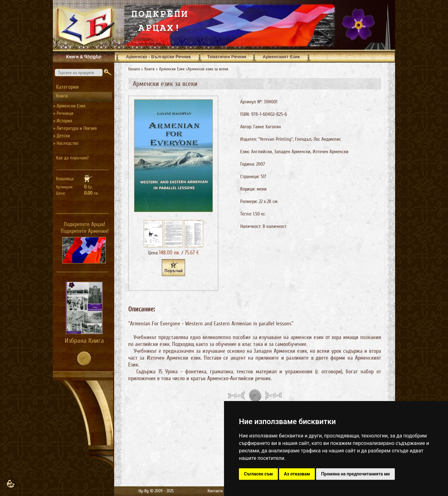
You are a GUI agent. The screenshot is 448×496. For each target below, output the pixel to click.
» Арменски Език (69, 106)
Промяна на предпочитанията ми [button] (355, 474)
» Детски (62, 136)
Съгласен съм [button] (258, 474)
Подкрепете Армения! (85, 231)
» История (63, 121)
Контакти (215, 491)
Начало (134, 69)
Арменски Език (172, 69)
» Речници (63, 113)
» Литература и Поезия (75, 128)
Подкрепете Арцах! (84, 224)
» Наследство (66, 143)
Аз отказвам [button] (297, 474)
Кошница (65, 179)
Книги (149, 69)
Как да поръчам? (72, 158)
